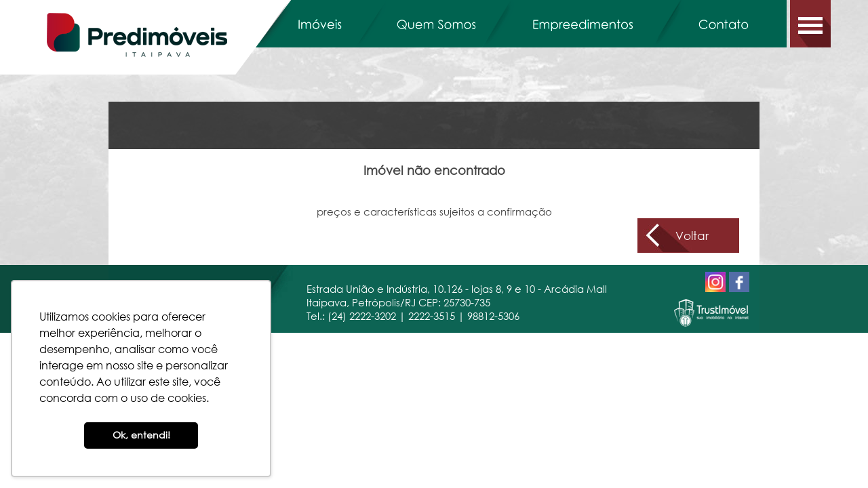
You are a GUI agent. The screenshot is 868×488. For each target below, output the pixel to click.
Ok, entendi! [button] (141, 435)
